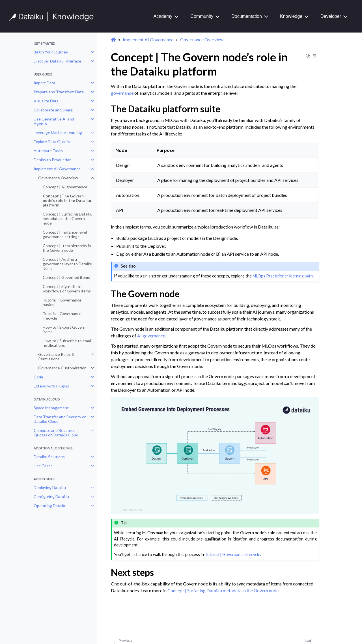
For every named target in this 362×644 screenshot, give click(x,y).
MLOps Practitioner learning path (283, 276)
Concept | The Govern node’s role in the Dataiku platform (67, 200)
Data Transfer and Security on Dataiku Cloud (60, 419)
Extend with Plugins (51, 386)
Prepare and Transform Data (59, 92)
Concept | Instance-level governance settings (65, 234)
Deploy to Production (53, 160)
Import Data (44, 83)
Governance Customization (62, 368)
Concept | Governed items (66, 277)
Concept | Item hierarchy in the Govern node (67, 248)
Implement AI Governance (57, 169)
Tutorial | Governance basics (62, 302)
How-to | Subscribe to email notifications (67, 343)
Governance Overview (58, 178)
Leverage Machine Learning (58, 133)
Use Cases (43, 466)
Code (38, 377)
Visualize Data (46, 101)
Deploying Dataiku (50, 487)
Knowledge (291, 16)
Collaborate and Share (53, 110)
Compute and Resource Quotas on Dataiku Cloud (56, 433)
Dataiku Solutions (49, 457)
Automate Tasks (48, 151)
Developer (331, 16)
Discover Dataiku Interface (57, 61)
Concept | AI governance (65, 187)
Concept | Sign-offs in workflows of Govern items (67, 289)
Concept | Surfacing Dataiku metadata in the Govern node (68, 218)
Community (202, 16)
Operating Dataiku (50, 506)
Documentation (247, 16)
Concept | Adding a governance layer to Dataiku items (67, 264)
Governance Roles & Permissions (56, 357)
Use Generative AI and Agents (54, 121)
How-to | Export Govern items (64, 329)
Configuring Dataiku (51, 497)
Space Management (51, 408)
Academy (163, 16)
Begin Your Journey (51, 52)
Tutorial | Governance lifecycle (62, 316)
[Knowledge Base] (54, 16)
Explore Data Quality (52, 142)
